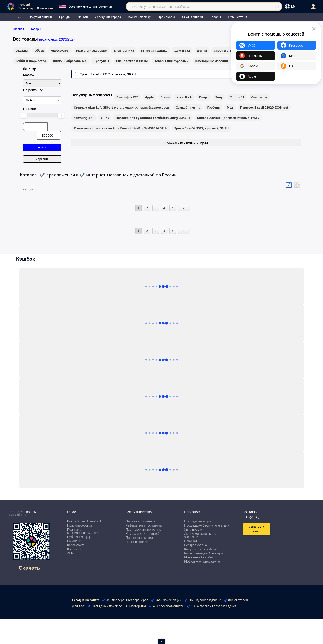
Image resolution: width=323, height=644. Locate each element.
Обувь (39, 51)
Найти (42, 147)
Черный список (137, 542)
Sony (219, 97)
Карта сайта (76, 545)
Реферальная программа (144, 525)
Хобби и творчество (31, 61)
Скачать (29, 568)
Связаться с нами (257, 529)
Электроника (124, 51)
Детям (202, 51)
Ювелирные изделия (211, 61)
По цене (30, 109)
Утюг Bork (184, 97)
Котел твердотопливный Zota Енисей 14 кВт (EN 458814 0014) (121, 128)
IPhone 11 (237, 97)
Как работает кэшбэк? (200, 549)
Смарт (204, 97)
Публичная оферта (81, 537)
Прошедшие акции (139, 538)
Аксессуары (60, 51)
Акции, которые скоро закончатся (200, 535)
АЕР (70, 553)
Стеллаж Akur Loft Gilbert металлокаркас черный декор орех (121, 107)
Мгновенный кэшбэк (199, 557)
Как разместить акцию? (142, 534)
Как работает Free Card (84, 521)
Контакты (74, 549)
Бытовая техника (154, 51)
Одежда (22, 51)
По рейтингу (33, 90)
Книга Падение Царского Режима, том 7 (228, 118)
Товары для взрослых (171, 61)
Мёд (230, 107)
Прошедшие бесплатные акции (207, 525)
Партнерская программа (143, 530)
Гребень (213, 107)
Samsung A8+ (84, 118)
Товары (36, 29)
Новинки (190, 541)
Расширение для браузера (204, 553)
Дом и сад (182, 51)
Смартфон (259, 97)
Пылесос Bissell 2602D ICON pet (264, 107)
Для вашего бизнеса (140, 521)
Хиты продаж (194, 530)
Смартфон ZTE (127, 97)
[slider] (23, 115)
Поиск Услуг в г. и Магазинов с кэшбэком (160, 7)
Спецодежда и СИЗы (132, 61)
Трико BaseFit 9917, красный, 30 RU (201, 128)
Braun (165, 97)
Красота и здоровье (91, 51)
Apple (150, 97)
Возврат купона (196, 545)
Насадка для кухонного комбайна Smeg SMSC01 (153, 118)
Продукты (101, 61)
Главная (21, 29)
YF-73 (105, 118)
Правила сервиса (80, 525)
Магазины (31, 75)
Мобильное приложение (202, 561)
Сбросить (42, 159)
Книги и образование (70, 61)
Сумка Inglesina (188, 107)
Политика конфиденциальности (83, 531)
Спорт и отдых (225, 51)
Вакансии (74, 541)
